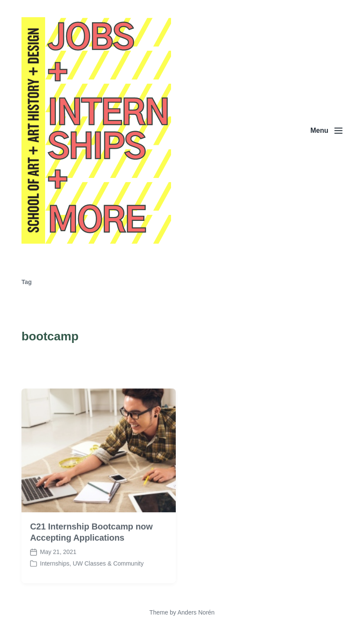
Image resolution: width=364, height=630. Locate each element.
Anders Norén (196, 612)
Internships (55, 570)
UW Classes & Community (108, 570)
